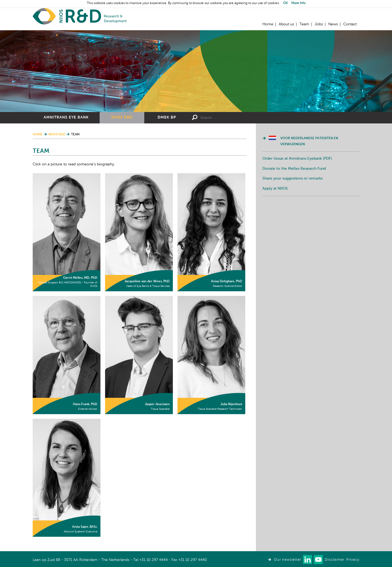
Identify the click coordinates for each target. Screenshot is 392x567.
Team (304, 24)
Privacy (353, 560)
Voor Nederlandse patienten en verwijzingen (309, 141)
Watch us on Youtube (318, 560)
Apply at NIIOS (275, 189)
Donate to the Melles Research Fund (294, 169)
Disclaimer (335, 560)
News (333, 24)
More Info (298, 3)
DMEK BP (167, 117)
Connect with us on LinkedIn (307, 560)
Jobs (319, 24)
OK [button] (285, 3)
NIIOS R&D (122, 117)
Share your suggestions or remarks (293, 178)
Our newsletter (287, 560)
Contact (350, 24)
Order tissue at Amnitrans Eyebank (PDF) (297, 159)
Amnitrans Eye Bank (66, 117)
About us (286, 24)
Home (80, 16)
